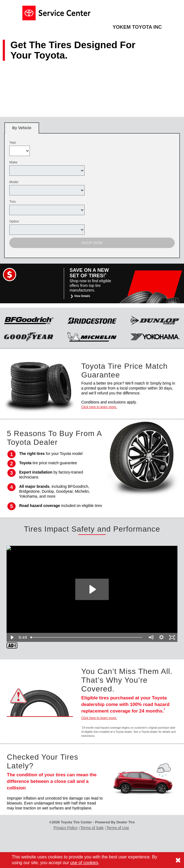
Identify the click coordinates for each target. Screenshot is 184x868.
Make (13, 162)
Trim (13, 202)
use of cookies (84, 863)
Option (14, 221)
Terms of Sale (92, 828)
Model (14, 182)
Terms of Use (118, 828)
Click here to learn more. (99, 407)
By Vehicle (22, 130)
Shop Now (92, 243)
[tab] (22, 128)
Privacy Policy (66, 828)
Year (13, 143)
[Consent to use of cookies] (178, 860)
